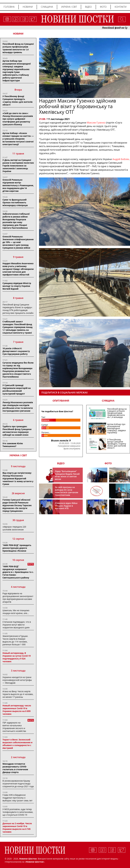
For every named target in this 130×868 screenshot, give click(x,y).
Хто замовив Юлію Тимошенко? (13, 445)
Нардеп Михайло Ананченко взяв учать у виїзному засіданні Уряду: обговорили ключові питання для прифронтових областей (18, 269)
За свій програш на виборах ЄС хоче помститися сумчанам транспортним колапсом (67, 492)
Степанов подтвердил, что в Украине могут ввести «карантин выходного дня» (17, 625)
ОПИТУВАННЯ (61, 401)
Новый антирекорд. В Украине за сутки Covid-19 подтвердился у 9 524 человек (17, 657)
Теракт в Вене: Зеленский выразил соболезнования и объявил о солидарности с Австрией (17, 744)
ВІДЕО (61, 463)
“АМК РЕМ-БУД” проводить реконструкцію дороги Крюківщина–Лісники (17, 548)
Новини (28, 7)
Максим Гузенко (97, 123)
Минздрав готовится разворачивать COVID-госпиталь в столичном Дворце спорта (15, 768)
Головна (9, 7)
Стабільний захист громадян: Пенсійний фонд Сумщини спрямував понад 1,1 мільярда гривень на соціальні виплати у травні (17, 327)
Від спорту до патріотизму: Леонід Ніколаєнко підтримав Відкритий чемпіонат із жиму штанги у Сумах (18, 478)
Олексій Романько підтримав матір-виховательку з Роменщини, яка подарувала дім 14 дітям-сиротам (18, 185)
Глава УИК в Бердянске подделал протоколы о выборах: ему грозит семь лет (17, 798)
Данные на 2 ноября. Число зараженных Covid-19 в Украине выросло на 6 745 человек (17, 828)
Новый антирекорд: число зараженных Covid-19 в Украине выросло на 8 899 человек (17, 710)
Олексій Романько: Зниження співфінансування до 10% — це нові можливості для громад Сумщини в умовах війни (18, 242)
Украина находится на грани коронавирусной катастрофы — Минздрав (17, 680)
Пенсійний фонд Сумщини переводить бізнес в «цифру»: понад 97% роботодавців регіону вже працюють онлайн (18, 309)
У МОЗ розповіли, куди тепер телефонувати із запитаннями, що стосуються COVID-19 (18, 812)
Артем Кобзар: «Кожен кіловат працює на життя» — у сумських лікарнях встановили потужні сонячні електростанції (18, 139)
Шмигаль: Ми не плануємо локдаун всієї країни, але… (16, 612)
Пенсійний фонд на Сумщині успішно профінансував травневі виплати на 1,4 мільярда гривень (18, 48)
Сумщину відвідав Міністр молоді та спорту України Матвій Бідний (17, 286)
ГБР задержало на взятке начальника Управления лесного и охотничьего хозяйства (14, 727)
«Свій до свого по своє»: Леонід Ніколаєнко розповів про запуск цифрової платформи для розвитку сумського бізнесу (18, 119)
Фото (103, 7)
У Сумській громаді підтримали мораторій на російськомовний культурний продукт (17, 389)
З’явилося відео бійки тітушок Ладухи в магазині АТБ (66, 506)
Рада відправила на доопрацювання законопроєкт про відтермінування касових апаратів (18, 598)
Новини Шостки (35, 862)
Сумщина (47, 7)
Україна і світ (69, 7)
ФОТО (108, 463)
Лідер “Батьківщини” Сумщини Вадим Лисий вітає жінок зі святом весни (67, 475)
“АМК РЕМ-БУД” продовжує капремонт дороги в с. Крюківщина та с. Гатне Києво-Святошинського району (18, 572)
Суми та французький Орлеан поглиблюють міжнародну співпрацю (15, 202)
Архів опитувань (72, 449)
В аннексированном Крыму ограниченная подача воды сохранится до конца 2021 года (18, 784)
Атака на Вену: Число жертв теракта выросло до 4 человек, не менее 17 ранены (18, 694)
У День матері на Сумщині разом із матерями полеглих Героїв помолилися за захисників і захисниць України (18, 166)
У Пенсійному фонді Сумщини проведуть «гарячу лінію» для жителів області (18, 100)
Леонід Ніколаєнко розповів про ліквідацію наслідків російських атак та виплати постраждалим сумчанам (18, 407)
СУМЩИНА (108, 401)
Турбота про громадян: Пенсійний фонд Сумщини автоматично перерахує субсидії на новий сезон (17, 431)
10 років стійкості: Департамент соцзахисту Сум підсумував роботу (16, 351)
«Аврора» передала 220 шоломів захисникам (14, 528)
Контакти (121, 7)
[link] (121, 159)
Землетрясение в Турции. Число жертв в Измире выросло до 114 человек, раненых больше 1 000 (15, 640)
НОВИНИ (18, 34)
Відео (88, 7)
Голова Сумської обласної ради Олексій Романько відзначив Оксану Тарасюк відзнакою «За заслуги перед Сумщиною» (17, 505)
